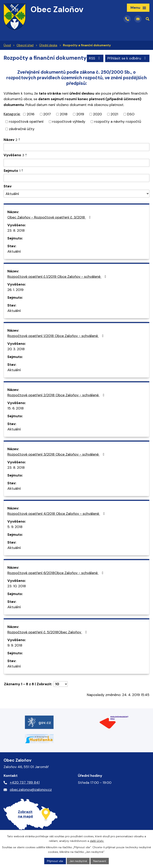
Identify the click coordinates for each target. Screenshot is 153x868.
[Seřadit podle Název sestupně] (20, 150)
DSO (131, 124)
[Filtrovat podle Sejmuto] (76, 187)
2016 (31, 124)
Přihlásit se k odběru (127, 68)
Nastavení (100, 861)
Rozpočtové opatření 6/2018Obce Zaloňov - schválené (56, 582)
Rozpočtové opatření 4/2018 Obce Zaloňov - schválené (57, 523)
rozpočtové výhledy (69, 131)
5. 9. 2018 (15, 536)
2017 (47, 124)
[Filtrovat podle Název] (76, 156)
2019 (80, 124)
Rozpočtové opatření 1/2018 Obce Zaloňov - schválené (56, 345)
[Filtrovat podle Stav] (76, 203)
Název (10, 149)
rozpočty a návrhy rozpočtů (118, 131)
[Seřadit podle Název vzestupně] (20, 148)
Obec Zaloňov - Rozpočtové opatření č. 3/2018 (50, 227)
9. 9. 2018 (15, 655)
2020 (97, 124)
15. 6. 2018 (16, 418)
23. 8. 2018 (16, 240)
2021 (114, 124)
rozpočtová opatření (26, 131)
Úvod (7, 45)
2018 (64, 124)
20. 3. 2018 (16, 358)
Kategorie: (12, 123)
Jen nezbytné (78, 861)
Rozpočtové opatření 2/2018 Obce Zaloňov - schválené (57, 404)
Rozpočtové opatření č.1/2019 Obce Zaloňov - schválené (58, 286)
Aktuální (14, 261)
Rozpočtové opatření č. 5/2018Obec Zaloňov (48, 642)
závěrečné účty (22, 138)
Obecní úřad (25, 45)
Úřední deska (48, 45)
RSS (95, 68)
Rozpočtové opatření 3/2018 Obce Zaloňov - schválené (57, 464)
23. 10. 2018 (17, 595)
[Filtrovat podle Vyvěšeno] (76, 172)
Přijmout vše (55, 861)
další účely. (97, 841)
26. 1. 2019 (15, 299)
